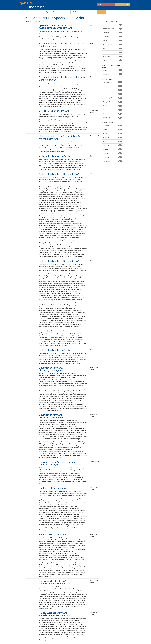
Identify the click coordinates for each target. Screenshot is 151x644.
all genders (112, 56)
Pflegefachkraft (112, 102)
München (112, 145)
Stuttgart (112, 153)
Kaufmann (112, 90)
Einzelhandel (112, 94)
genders (112, 60)
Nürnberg (112, 157)
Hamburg (112, 137)
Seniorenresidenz (112, 114)
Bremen (112, 149)
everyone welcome (112, 29)
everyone (112, 25)
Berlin (112, 70)
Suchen (102, 12)
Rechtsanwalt (112, 44)
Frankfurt (112, 133)
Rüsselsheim (112, 161)
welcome (112, 33)
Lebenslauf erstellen (123, 5)
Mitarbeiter (112, 118)
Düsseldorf (112, 126)
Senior (112, 41)
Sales (112, 48)
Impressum (147, 643)
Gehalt (112, 106)
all (112, 52)
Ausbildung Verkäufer (112, 98)
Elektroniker (112, 110)
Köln (112, 141)
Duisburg (112, 74)
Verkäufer (112, 86)
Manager (112, 37)
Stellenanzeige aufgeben (106, 5)
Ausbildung (112, 82)
